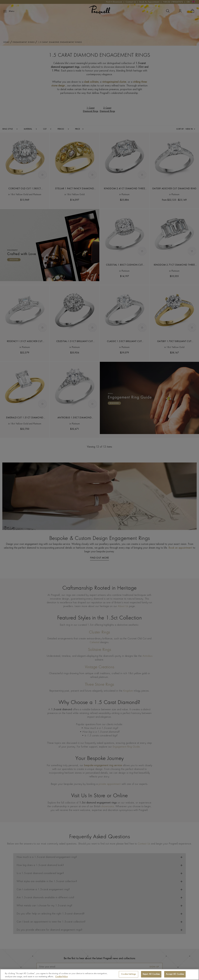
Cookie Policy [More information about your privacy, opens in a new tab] (61, 977)
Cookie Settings (128, 974)
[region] (99, 974)
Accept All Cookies (175, 974)
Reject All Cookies (151, 974)
